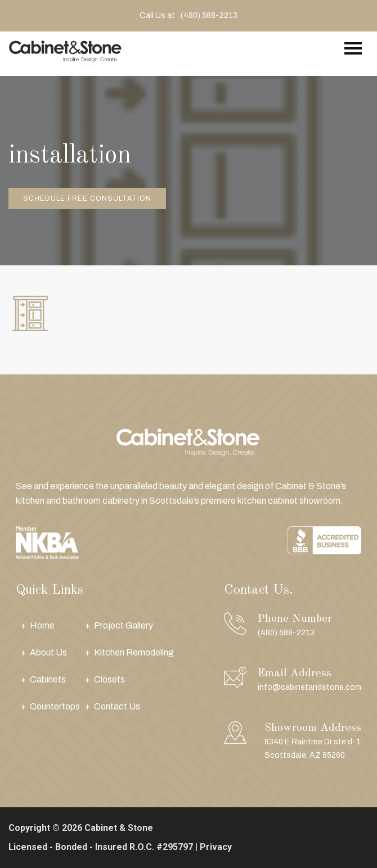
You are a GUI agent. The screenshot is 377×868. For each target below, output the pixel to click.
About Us (48, 652)
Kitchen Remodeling (134, 652)
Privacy (216, 847)
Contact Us (117, 706)
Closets (109, 679)
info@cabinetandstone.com (309, 687)
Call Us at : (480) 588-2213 (188, 15)
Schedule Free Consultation (87, 198)
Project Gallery (124, 625)
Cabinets (48, 679)
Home (42, 625)
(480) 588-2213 (286, 633)
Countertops (55, 706)
